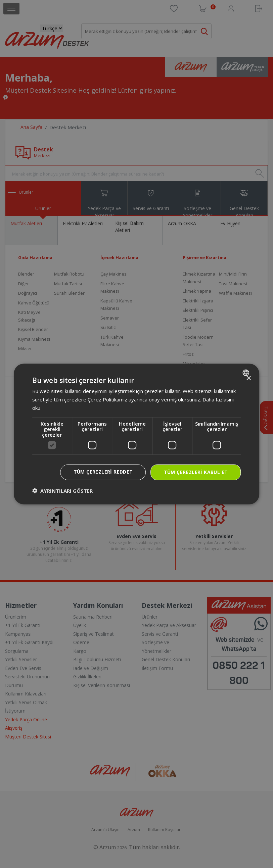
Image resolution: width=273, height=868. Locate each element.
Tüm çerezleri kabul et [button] (196, 472)
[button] (62, 490)
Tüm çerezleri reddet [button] (103, 472)
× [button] (248, 378)
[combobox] (247, 373)
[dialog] (137, 434)
